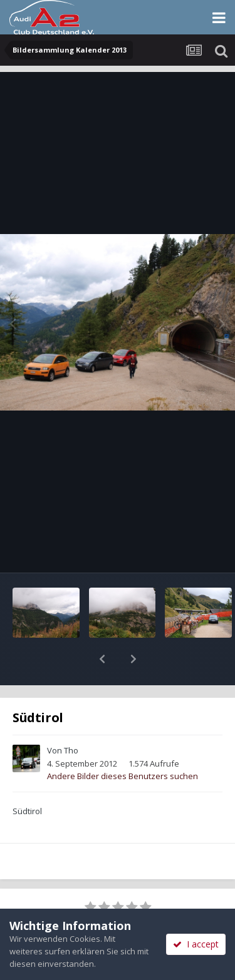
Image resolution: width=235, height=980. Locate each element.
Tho (71, 718)
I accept (196, 944)
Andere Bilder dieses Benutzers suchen (123, 743)
